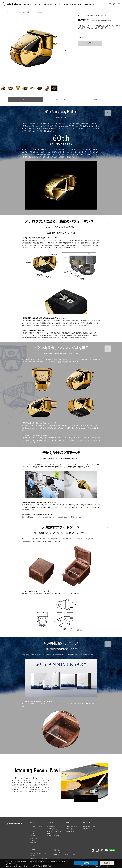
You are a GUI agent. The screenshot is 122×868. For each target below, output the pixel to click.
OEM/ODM (51, 834)
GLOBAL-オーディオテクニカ (39, 858)
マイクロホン (34, 834)
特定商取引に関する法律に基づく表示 (64, 855)
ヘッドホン (33, 829)
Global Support (70, 831)
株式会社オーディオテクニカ (38, 854)
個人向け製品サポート (72, 827)
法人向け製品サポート (72, 829)
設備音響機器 (51, 827)
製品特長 (26, 100)
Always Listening (86, 4)
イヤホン (33, 831)
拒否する (107, 863)
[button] (65, 50)
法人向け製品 (48, 4)
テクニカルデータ (61, 100)
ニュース (58, 4)
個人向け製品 (28, 4)
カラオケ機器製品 (52, 829)
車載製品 (33, 841)
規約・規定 (57, 850)
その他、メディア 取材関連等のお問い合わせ (89, 828)
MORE (86, 799)
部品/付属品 (34, 843)
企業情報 (65, 4)
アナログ (33, 836)
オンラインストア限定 (36, 827)
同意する (86, 863)
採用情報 (73, 4)
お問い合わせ (87, 823)
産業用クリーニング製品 (54, 831)
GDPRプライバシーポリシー (62, 852)
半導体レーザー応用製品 (54, 836)
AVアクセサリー (35, 838)
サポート (38, 4)
